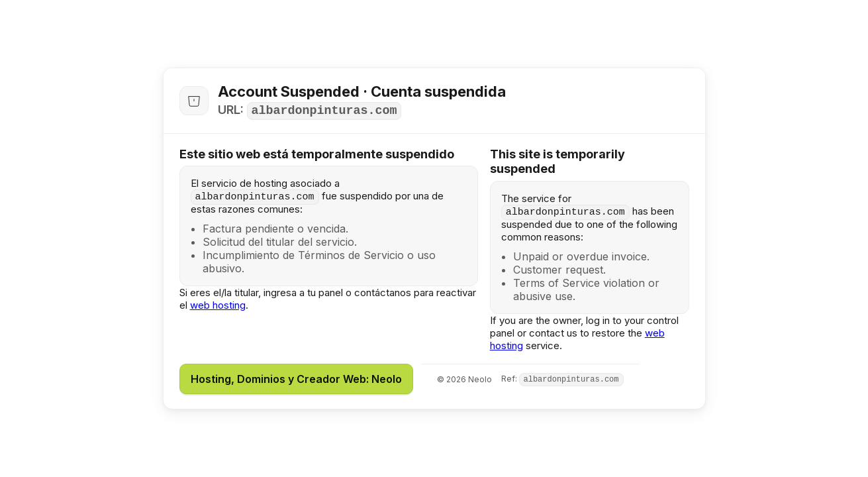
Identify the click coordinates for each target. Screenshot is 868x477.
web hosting (218, 305)
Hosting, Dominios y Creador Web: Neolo (296, 379)
